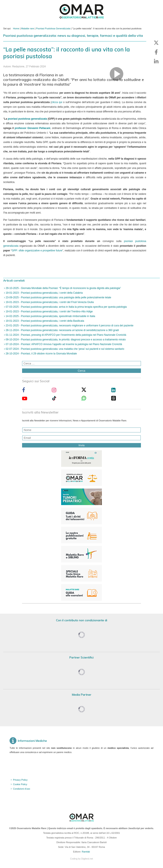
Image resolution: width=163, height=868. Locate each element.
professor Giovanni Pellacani (32, 128)
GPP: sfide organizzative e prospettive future (37, 251)
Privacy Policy (20, 780)
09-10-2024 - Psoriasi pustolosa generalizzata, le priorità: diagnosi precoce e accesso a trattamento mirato (65, 340)
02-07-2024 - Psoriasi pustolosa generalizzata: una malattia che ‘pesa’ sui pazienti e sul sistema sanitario (65, 349)
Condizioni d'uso (21, 789)
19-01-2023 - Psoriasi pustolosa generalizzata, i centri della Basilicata (44, 321)
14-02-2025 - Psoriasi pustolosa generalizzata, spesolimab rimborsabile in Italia (50, 316)
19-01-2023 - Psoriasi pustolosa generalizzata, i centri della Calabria (44, 293)
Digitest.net (87, 859)
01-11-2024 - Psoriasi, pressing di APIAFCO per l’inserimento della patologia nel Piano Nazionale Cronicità (65, 335)
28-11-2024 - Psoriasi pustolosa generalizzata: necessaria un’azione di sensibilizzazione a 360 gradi (62, 330)
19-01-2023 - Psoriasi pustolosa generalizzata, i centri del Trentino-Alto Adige (49, 312)
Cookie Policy (20, 784)
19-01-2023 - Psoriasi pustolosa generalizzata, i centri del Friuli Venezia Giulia (49, 302)
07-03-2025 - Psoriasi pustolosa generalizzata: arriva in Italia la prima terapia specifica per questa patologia (66, 307)
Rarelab (86, 852)
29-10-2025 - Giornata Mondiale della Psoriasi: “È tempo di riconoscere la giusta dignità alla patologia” (63, 288)
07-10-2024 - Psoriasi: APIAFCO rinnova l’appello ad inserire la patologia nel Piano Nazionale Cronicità (63, 344)
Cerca (81, 371)
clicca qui (57, 102)
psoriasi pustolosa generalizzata (27, 119)
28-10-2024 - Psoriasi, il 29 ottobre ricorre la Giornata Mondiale (41, 354)
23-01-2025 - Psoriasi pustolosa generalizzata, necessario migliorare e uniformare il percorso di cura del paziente (69, 326)
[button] (156, 43)
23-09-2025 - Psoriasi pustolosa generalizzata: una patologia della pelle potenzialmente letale (58, 297)
